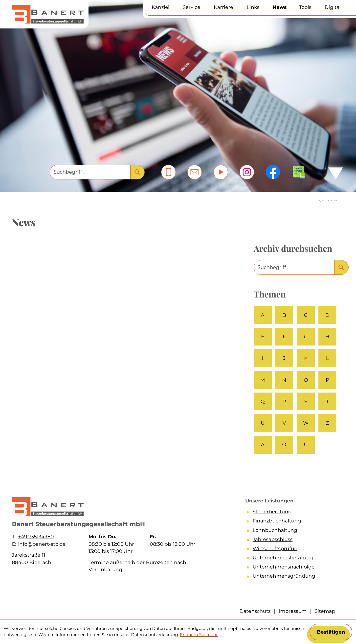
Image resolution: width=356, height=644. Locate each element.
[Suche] (90, 172)
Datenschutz (255, 611)
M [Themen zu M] (263, 380)
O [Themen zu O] (306, 380)
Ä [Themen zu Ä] (263, 445)
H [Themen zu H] (327, 337)
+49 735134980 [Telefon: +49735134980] (36, 537)
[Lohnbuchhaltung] (292, 531)
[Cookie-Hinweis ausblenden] (331, 632)
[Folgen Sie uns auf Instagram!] (247, 172)
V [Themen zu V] (284, 423)
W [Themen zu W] (306, 423)
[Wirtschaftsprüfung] (292, 550)
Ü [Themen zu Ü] (306, 445)
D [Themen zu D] (327, 315)
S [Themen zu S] (306, 401)
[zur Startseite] (48, 14)
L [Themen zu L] (327, 358)
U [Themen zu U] (263, 423)
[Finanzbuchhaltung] (292, 522)
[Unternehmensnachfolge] (292, 568)
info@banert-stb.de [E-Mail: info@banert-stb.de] (42, 544)
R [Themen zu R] (284, 401)
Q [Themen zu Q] (263, 401)
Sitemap (325, 611)
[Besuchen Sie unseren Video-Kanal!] (221, 172)
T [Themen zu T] (327, 401)
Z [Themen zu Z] (327, 423)
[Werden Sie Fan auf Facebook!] (273, 172)
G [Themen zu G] (306, 337)
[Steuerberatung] (292, 513)
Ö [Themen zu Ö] (284, 445)
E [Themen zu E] (263, 337)
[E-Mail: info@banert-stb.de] (195, 172)
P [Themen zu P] (327, 380)
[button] (168, 172)
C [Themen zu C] (306, 315)
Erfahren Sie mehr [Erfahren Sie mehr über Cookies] (199, 635)
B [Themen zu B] (284, 315)
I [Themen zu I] (263, 358)
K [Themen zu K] (306, 358)
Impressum (293, 611)
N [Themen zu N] (284, 380)
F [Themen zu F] (284, 337)
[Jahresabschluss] (292, 540)
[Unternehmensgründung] (292, 577)
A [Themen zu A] (263, 315)
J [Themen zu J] (284, 358)
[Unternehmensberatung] (292, 559)
